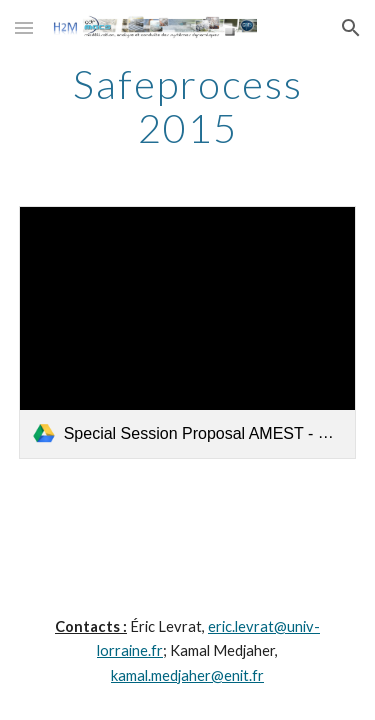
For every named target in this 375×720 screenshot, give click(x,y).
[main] (188, 106)
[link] (188, 332)
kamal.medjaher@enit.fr (187, 675)
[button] (24, 27)
